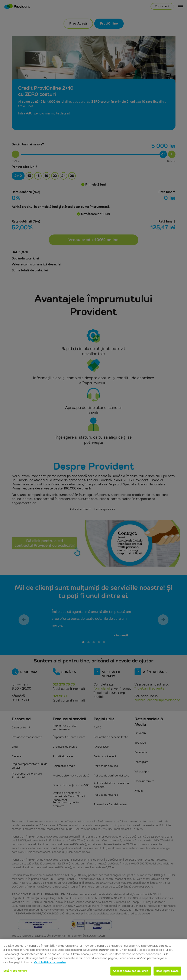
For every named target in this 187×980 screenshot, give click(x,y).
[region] (93, 960)
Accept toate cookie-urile (130, 971)
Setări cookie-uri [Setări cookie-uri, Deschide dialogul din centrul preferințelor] (15, 971)
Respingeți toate (167, 971)
